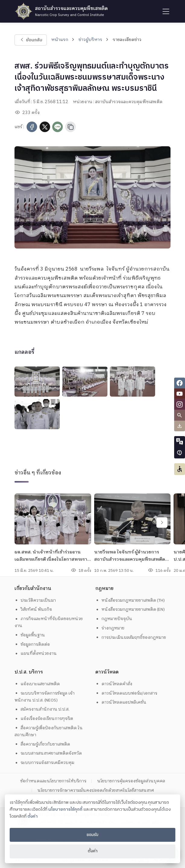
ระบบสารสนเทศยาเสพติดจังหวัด (48, 753)
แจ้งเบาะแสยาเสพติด (37, 684)
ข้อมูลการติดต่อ (32, 644)
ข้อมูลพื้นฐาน (30, 635)
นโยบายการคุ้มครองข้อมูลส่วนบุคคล (131, 781)
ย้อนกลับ (31, 40)
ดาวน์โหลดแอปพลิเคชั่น (121, 702)
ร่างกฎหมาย (110, 628)
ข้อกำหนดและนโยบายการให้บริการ (53, 781)
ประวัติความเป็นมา (35, 600)
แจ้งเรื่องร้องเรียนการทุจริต (44, 719)
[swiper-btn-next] (162, 523)
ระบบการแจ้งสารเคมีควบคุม (44, 763)
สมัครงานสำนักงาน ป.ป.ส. (42, 709)
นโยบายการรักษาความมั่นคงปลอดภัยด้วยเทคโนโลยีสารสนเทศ (96, 790)
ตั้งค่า (33, 816)
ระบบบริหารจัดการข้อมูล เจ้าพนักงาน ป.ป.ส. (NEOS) (45, 697)
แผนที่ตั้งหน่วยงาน (36, 653)
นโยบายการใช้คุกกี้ (65, 809)
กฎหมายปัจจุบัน (114, 619)
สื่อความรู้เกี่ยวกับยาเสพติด (42, 744)
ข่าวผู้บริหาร (90, 40)
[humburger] (165, 11)
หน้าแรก (60, 40)
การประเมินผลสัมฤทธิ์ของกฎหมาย (131, 637)
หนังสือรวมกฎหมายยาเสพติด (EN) (130, 609)
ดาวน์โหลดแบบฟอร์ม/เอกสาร (126, 693)
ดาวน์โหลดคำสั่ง (114, 684)
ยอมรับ (92, 835)
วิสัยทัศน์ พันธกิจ (33, 609)
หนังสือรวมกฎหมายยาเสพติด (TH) (130, 600)
